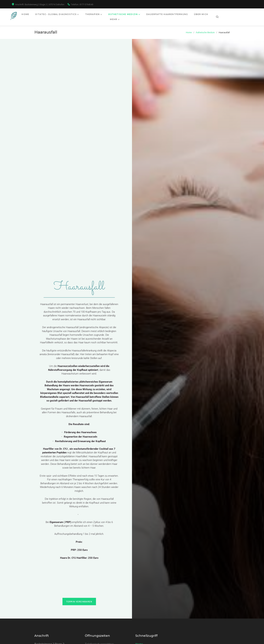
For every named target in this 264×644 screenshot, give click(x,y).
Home (37, 16)
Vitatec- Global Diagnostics (67, 16)
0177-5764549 (86, 4)
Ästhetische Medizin (134, 16)
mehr (229, 16)
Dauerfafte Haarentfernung (179, 16)
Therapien (104, 16)
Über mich (212, 16)
